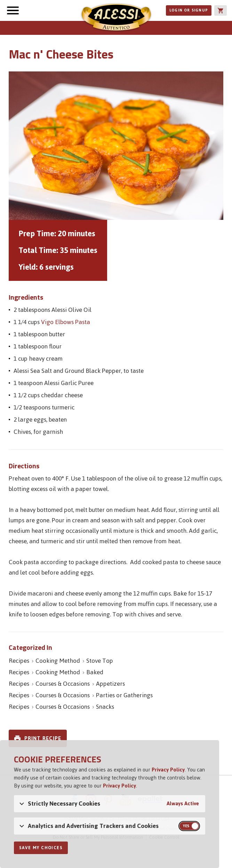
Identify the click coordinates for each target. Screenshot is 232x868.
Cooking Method (58, 661)
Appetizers (110, 684)
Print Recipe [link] (43, 738)
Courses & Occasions (63, 684)
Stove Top (100, 661)
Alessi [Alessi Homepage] (116, 18)
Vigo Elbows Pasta (66, 322)
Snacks (105, 707)
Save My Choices (41, 848)
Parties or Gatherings (124, 695)
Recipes (19, 661)
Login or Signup (189, 10)
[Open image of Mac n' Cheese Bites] (116, 146)
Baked (95, 672)
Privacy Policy (168, 770)
